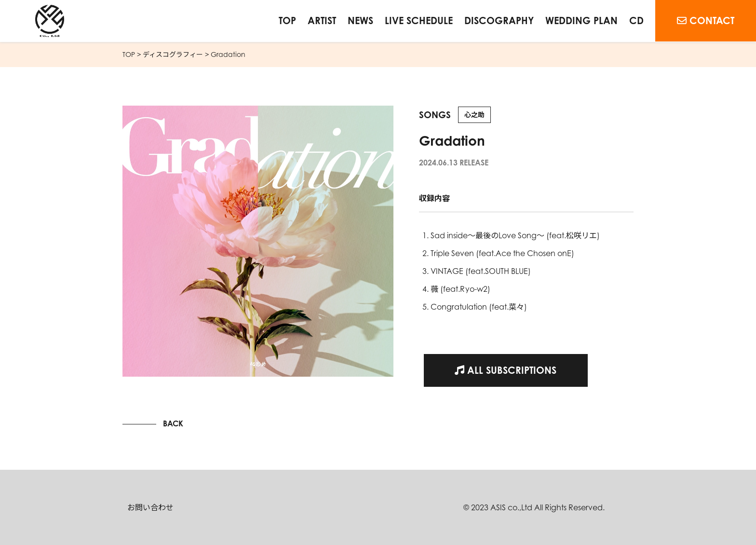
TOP (287, 20)
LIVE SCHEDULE (419, 20)
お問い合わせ (150, 507)
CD (636, 20)
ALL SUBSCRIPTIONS (506, 370)
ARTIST (322, 20)
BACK (173, 423)
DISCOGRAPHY (499, 20)
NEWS (360, 20)
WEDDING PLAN (581, 20)
